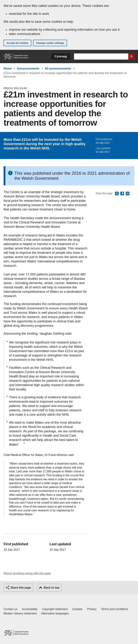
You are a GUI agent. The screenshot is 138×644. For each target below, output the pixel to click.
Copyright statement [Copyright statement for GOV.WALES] (55, 609)
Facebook (122, 194)
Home (8, 68)
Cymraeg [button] (61, 56)
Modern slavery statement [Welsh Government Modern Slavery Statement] (20, 613)
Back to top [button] (51, 588)
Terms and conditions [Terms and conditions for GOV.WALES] (115, 609)
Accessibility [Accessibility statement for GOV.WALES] (30, 609)
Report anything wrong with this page (27, 573)
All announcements (58, 68)
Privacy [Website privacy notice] (92, 609)
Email (128, 194)
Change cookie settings (50, 43)
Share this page (21, 588)
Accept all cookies (17, 43)
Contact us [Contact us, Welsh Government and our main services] (10, 609)
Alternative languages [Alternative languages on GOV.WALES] (55, 613)
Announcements (28, 68)
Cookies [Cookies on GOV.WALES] (77, 609)
